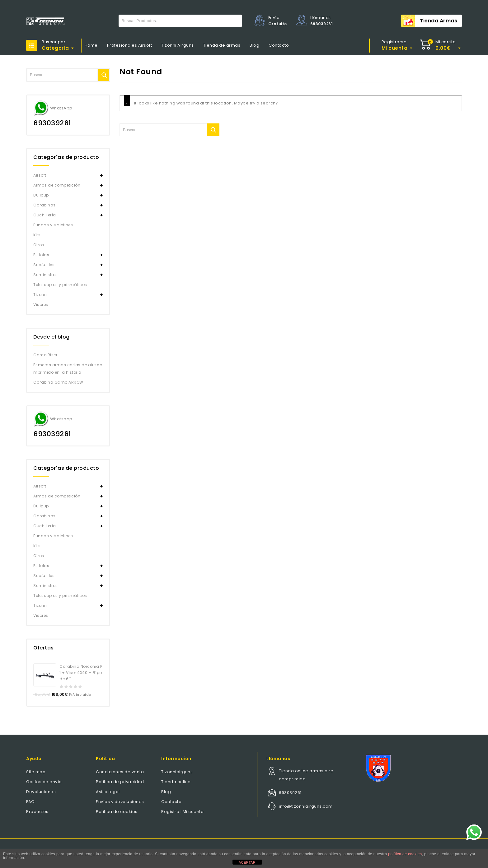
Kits (37, 235)
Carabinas (45, 205)
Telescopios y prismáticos (60, 285)
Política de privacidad (120, 782)
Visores (41, 305)
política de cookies (405, 854)
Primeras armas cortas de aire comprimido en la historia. (68, 369)
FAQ (30, 802)
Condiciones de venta (120, 772)
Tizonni (41, 295)
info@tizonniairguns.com (306, 806)
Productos (37, 812)
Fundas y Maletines (53, 225)
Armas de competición (57, 185)
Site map (36, 772)
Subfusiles (44, 265)
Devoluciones (41, 792)
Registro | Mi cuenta (182, 812)
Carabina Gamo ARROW (58, 382)
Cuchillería (45, 215)
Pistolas (41, 255)
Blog (254, 45)
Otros (39, 245)
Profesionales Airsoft (130, 45)
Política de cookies (117, 812)
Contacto (279, 45)
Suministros (46, 275)
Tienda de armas (222, 45)
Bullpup (41, 195)
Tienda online (176, 782)
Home (91, 45)
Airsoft (40, 175)
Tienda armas (439, 21)
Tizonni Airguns (178, 45)
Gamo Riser (45, 355)
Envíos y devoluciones (120, 802)
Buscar (236, 21)
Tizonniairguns (177, 772)
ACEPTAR (247, 862)
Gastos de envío (44, 782)
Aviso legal (108, 792)
